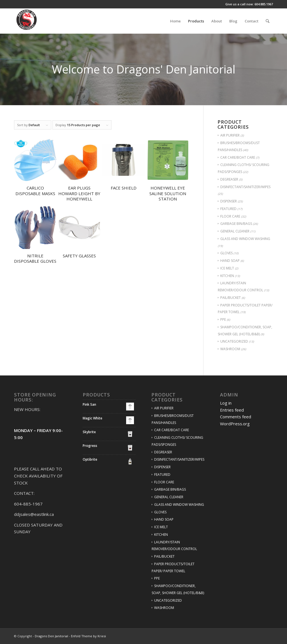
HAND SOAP (230, 261)
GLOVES (226, 253)
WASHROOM (230, 349)
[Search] (268, 21)
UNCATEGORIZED (234, 341)
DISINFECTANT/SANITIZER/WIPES (245, 187)
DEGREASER (229, 179)
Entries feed (232, 410)
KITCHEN (227, 276)
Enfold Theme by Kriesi (88, 636)
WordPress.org (235, 424)
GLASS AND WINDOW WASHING (245, 239)
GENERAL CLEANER (235, 231)
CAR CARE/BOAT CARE (238, 157)
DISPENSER (229, 201)
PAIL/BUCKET (231, 298)
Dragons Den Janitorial (51, 636)
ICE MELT (227, 268)
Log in (226, 403)
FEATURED (228, 209)
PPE (223, 319)
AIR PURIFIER (230, 135)
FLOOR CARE (230, 216)
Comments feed (236, 417)
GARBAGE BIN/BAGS (236, 224)
